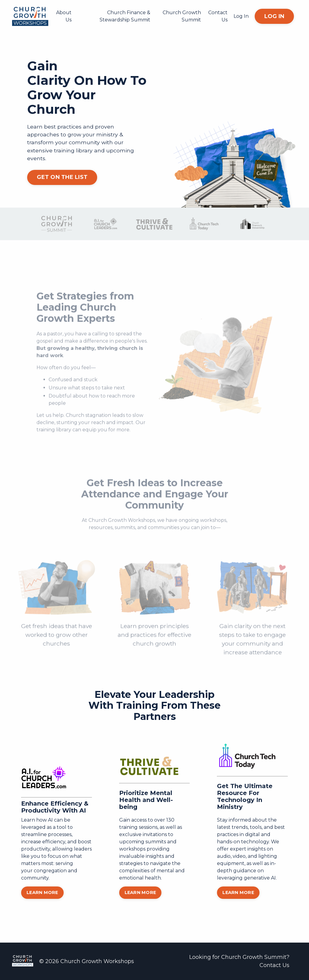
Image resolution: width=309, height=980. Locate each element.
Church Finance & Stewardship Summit (125, 16)
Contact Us (218, 16)
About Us (64, 16)
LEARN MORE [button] (42, 892)
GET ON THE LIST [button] (62, 177)
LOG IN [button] (274, 16)
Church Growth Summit (182, 16)
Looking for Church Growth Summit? (239, 957)
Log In (241, 16)
